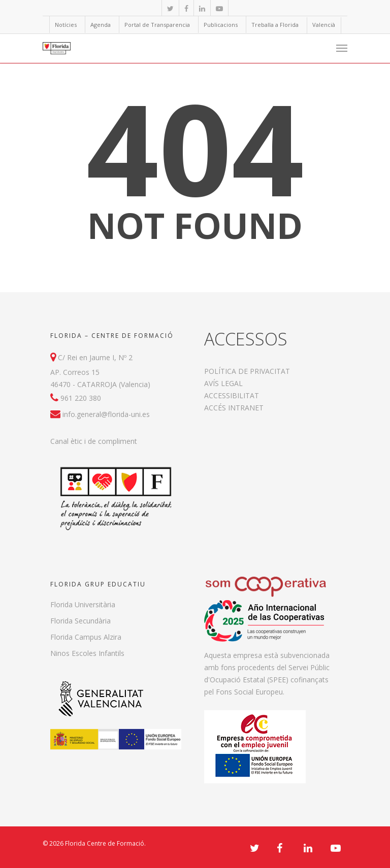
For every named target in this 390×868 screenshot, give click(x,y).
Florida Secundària (80, 621)
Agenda (101, 25)
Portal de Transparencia (157, 25)
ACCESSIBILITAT (232, 395)
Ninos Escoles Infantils (87, 653)
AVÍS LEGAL (223, 383)
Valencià (324, 25)
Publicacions (221, 25)
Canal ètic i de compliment (94, 441)
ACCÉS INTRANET (234, 408)
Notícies (66, 25)
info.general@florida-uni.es (106, 414)
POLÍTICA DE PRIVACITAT (247, 371)
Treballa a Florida (275, 25)
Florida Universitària (83, 604)
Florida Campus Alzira (86, 637)
